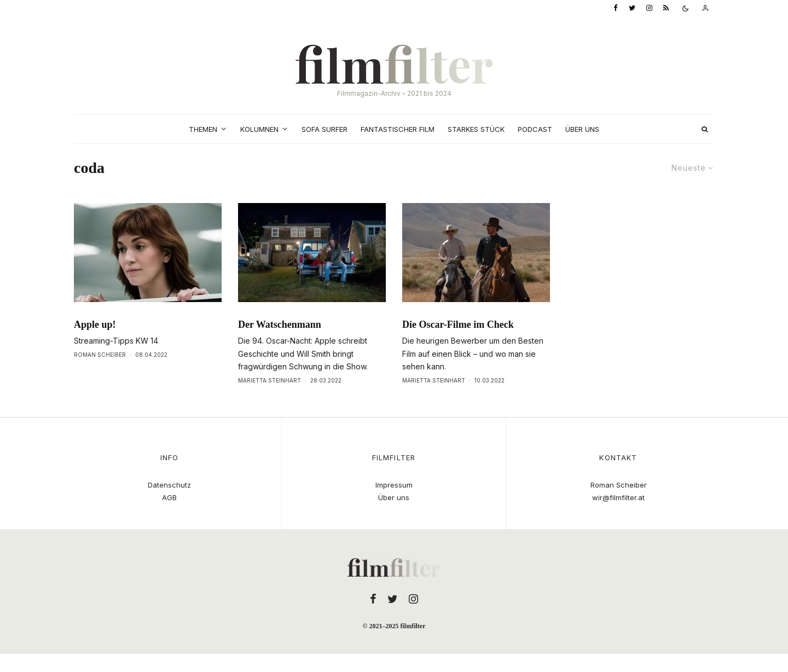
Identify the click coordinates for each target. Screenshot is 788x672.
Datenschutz (169, 485)
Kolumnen (259, 129)
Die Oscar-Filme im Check (458, 325)
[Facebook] (616, 8)
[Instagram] (649, 8)
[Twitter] (632, 8)
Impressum (394, 485)
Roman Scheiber (100, 355)
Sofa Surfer (325, 129)
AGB (169, 497)
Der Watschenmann (280, 325)
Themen (203, 129)
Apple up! (95, 325)
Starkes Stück (476, 129)
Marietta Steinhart (270, 380)
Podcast (535, 129)
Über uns (582, 129)
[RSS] (666, 8)
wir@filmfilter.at (618, 497)
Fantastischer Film (398, 129)
